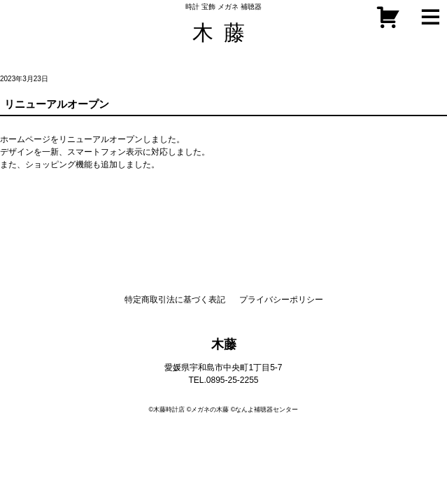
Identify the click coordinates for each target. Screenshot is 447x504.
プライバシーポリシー (281, 300)
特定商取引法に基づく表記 (175, 300)
